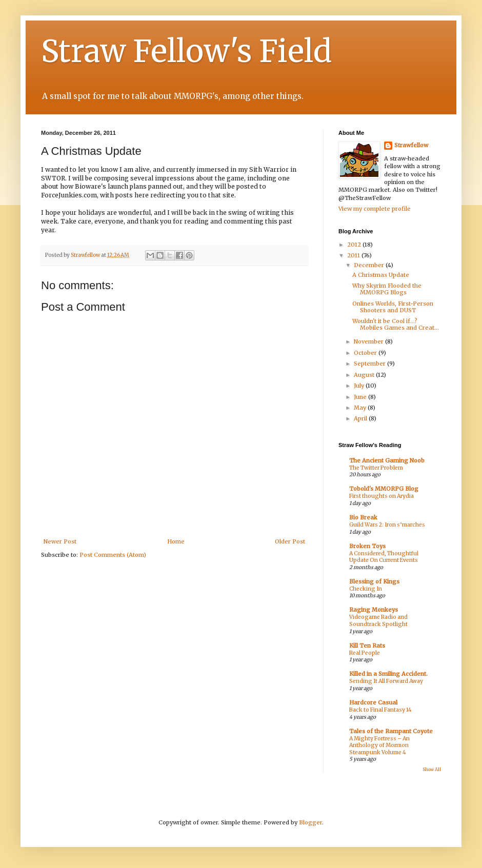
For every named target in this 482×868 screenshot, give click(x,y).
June (361, 397)
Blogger (310, 822)
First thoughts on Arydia (381, 496)
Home (176, 541)
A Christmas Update (381, 275)
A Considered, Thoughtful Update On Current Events (384, 557)
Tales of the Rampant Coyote (391, 731)
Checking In (366, 589)
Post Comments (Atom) (113, 555)
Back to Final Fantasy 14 (380, 710)
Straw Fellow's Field (186, 51)
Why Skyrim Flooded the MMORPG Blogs (387, 289)
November (369, 341)
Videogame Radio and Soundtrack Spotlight (378, 621)
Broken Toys (367, 546)
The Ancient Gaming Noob (387, 460)
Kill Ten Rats (367, 645)
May (361, 408)
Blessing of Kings (374, 581)
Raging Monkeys (374, 610)
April (361, 418)
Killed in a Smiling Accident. (388, 674)
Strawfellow (411, 145)
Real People (365, 653)
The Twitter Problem (376, 468)
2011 (354, 255)
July (360, 386)
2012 (355, 245)
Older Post (290, 541)
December (370, 265)
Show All (432, 770)
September (370, 364)
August (365, 375)
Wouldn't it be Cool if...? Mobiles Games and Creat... (396, 324)
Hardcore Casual (373, 702)
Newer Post (60, 541)
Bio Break (363, 517)
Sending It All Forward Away (386, 681)
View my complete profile (375, 209)
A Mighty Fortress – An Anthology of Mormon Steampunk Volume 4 (379, 745)
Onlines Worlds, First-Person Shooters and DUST (393, 307)
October (366, 353)
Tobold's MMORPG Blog (384, 489)
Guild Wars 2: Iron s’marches (387, 525)
